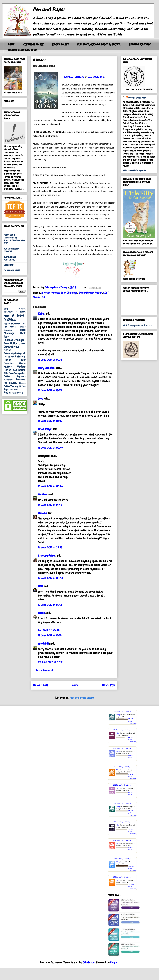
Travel (14, 393)
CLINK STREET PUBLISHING (10, 258)
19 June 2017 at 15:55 (50, 635)
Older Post (109, 685)
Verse (20, 393)
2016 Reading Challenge (122, 877)
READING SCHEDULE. (140, 44)
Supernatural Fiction (11, 391)
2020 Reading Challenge (122, 803)
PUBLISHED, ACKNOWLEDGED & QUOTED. (99, 44)
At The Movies (15, 325)
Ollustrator (89, 962)
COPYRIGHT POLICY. (33, 44)
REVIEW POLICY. (60, 44)
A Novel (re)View (51, 293)
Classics (22, 344)
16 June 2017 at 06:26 (51, 486)
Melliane (43, 494)
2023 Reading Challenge (122, 748)
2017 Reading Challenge (122, 858)
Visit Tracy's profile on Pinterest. (138, 325)
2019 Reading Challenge (122, 822)
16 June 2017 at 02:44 (51, 448)
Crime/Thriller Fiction (90, 293)
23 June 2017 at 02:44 (51, 662)
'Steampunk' (9, 312)
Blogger (115, 962)
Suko (41, 399)
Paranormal (8, 380)
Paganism (21, 376)
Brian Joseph (45, 429)
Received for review (15, 381)
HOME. (11, 44)
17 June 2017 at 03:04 (51, 578)
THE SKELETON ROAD (73, 77)
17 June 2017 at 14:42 (50, 605)
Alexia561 (43, 644)
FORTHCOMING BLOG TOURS (23, 50)
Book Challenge (69, 293)
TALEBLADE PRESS (12, 270)
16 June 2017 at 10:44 (50, 505)
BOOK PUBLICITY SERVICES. (11, 250)
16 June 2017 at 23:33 (50, 547)
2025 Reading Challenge (122, 711)
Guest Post (10, 357)
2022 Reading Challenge (122, 767)
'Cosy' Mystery (15, 309)
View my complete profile (135, 170)
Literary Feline (47, 556)
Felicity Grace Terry (137, 98)
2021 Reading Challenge (122, 785)
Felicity (118, 715)
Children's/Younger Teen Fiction (14, 342)
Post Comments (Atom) (82, 698)
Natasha (43, 513)
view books (133, 723)
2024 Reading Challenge (122, 730)
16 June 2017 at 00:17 (50, 421)
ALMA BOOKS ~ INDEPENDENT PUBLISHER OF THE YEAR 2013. (15, 239)
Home (75, 685)
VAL (90, 77)
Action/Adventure (12, 324)
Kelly (41, 314)
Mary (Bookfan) (47, 368)
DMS (41, 586)
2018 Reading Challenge (122, 840)
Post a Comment (44, 670)
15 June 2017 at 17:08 (50, 360)
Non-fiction (19, 370)
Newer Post (41, 685)
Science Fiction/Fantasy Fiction (15, 385)
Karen (42, 613)
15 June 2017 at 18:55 (50, 390)
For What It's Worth (49, 630)
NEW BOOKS (9, 265)
